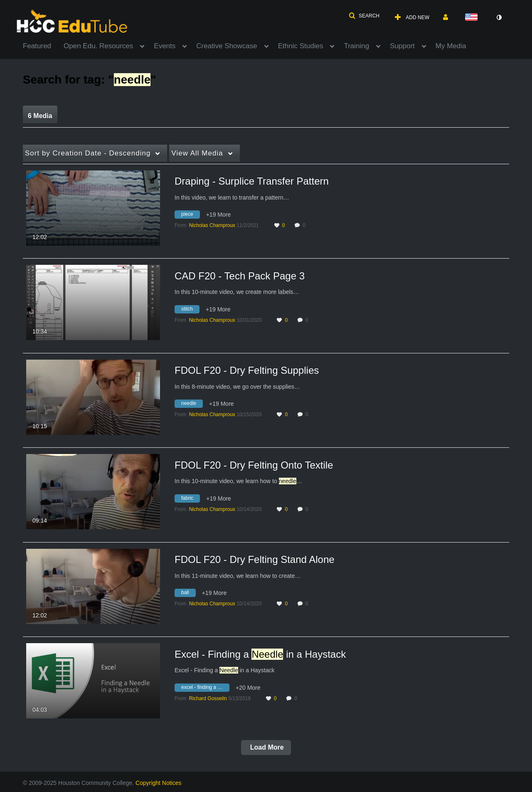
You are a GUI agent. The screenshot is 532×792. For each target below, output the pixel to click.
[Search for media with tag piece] (190, 216)
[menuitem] (43, 45)
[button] (364, 16)
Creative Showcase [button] (227, 46)
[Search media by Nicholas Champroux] (212, 225)
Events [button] (165, 46)
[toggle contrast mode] (499, 17)
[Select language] (473, 18)
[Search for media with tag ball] (188, 594)
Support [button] (402, 46)
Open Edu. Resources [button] (98, 46)
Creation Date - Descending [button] (88, 153)
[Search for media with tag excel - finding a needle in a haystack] (205, 688)
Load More (266, 747)
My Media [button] (451, 46)
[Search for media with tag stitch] (190, 310)
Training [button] (356, 46)
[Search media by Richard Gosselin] (208, 698)
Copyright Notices (159, 783)
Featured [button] (37, 46)
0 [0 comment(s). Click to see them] (305, 225)
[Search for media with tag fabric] (190, 499)
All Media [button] (197, 153)
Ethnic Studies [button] (301, 46)
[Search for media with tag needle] (192, 405)
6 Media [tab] (40, 116)
